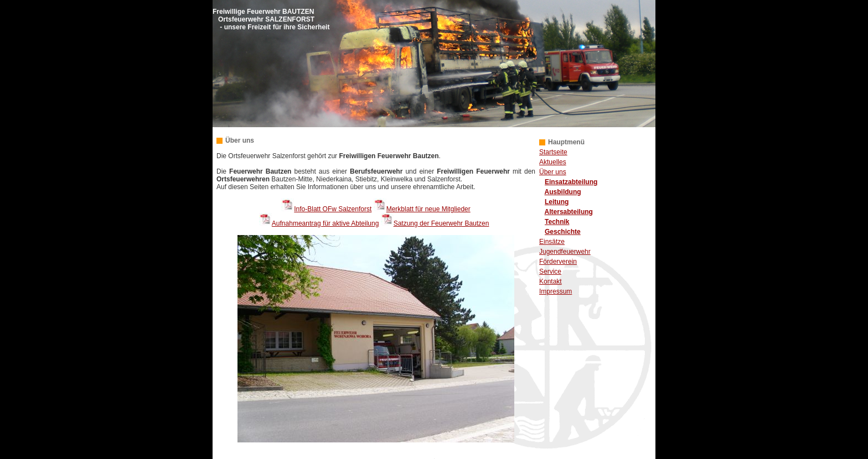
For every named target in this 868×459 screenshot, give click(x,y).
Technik (557, 222)
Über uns (553, 172)
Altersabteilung (569, 212)
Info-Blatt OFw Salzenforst (333, 209)
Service (550, 272)
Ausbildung (563, 192)
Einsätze (552, 242)
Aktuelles (553, 162)
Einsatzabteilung (571, 182)
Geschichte (563, 232)
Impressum (556, 291)
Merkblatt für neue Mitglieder (428, 209)
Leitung (557, 202)
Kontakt (551, 281)
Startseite (553, 152)
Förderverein (558, 262)
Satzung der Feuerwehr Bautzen (441, 223)
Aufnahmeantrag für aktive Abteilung (325, 223)
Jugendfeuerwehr (565, 252)
